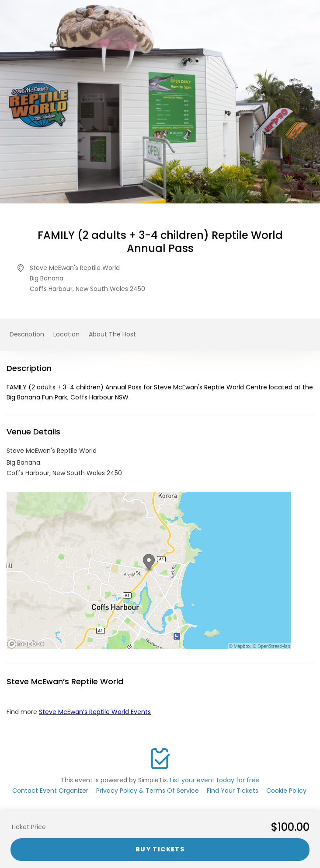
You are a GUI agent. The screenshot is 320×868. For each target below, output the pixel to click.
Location (66, 334)
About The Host (112, 334)
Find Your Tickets (233, 791)
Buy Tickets (160, 849)
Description (27, 334)
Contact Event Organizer (50, 791)
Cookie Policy (286, 791)
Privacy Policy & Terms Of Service (148, 791)
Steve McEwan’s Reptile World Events (95, 712)
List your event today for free (215, 780)
